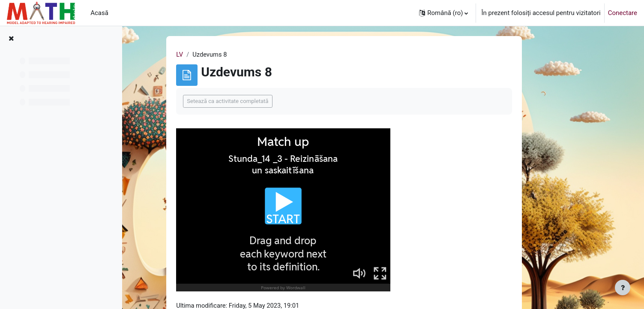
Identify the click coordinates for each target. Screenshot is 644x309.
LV (212, 55)
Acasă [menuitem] (99, 13)
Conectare (623, 13)
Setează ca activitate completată (260, 101)
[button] (443, 13)
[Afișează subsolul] (623, 288)
